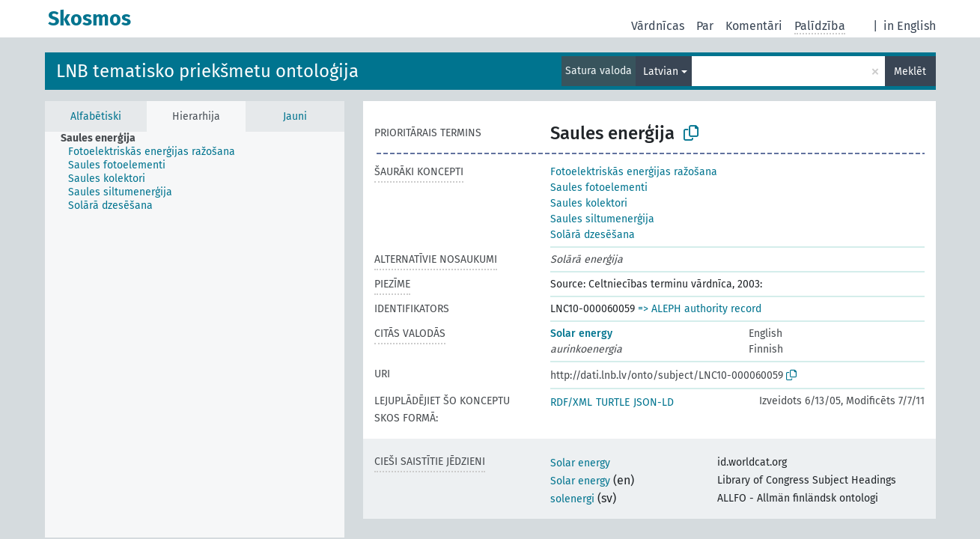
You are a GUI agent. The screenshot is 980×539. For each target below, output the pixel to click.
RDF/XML (571, 402)
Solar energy (581, 334)
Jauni (295, 116)
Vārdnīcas (658, 26)
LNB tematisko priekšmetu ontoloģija (207, 71)
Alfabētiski (96, 116)
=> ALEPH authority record (700, 309)
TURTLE (613, 402)
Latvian (661, 71)
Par (705, 26)
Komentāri (754, 26)
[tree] (195, 335)
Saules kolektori (589, 203)
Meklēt (910, 71)
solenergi (572, 499)
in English (910, 26)
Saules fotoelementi (599, 188)
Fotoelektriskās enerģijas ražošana (634, 172)
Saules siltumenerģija (602, 219)
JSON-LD (654, 402)
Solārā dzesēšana (593, 235)
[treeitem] (104, 138)
